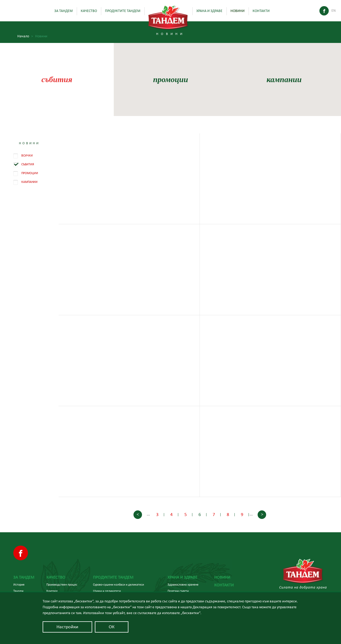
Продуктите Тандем (123, 11)
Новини (238, 11)
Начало (25, 36)
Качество (89, 11)
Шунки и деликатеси (107, 591)
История (19, 585)
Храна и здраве (209, 11)
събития (57, 79)
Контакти (261, 11)
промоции (170, 79)
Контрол (52, 591)
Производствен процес (62, 585)
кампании (284, 79)
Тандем (18, 591)
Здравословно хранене (183, 585)
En (334, 11)
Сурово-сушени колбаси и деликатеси (118, 585)
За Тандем (64, 11)
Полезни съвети (178, 591)
